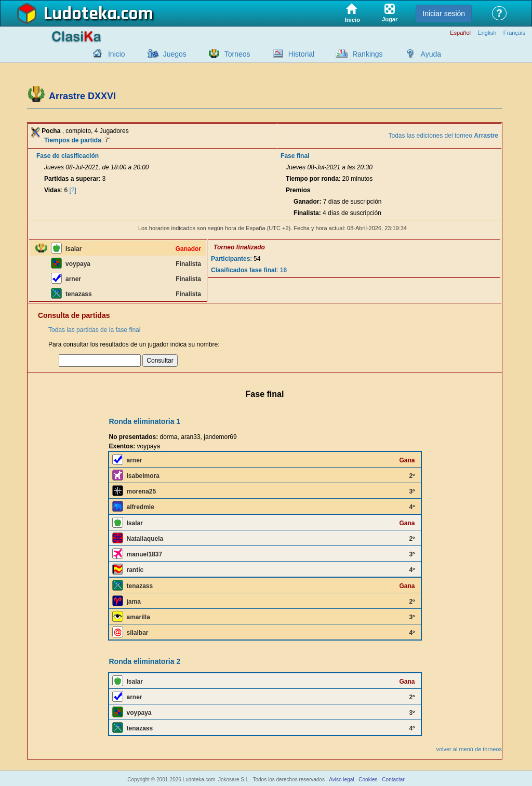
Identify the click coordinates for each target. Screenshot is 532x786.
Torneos (237, 54)
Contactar (393, 780)
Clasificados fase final (244, 270)
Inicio (117, 54)
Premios (298, 190)
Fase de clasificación (68, 156)
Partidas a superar (71, 179)
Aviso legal (341, 780)
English (487, 33)
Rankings (367, 54)
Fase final (295, 156)
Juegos (175, 54)
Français (514, 33)
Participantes (230, 259)
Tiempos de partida (73, 140)
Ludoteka (80, 14)
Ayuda (431, 54)
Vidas (52, 190)
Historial (302, 54)
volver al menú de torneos (469, 749)
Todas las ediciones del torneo (443, 136)
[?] (73, 190)
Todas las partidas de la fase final (94, 330)
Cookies (368, 780)
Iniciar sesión (444, 14)
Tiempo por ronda (312, 179)
